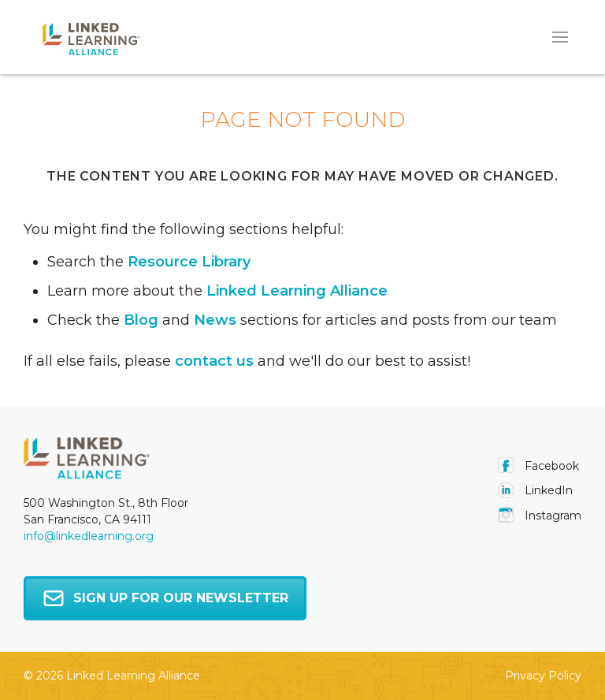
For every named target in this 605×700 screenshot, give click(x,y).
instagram (540, 516)
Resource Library (189, 262)
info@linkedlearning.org (89, 536)
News (215, 320)
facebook (538, 466)
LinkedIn (535, 490)
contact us (214, 361)
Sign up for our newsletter (165, 598)
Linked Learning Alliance (297, 291)
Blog (141, 320)
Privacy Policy (543, 676)
